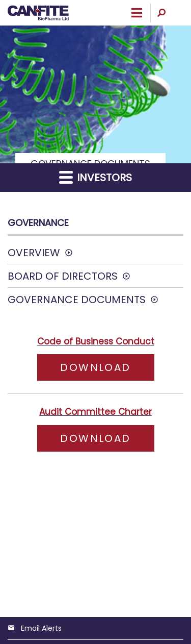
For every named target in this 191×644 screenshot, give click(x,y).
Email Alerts (41, 628)
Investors (95, 177)
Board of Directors (63, 276)
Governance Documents (77, 300)
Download (107, 367)
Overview (34, 253)
